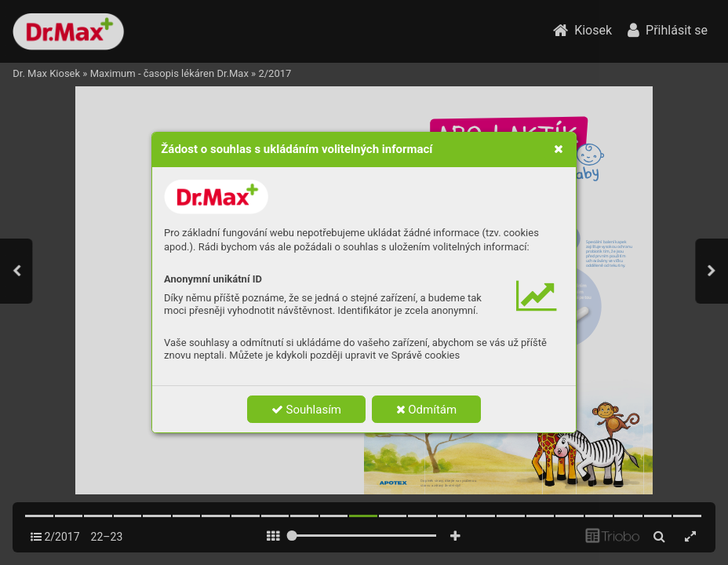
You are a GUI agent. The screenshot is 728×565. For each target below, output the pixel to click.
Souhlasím (306, 410)
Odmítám (427, 410)
